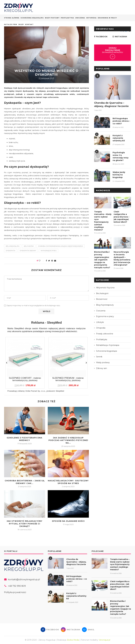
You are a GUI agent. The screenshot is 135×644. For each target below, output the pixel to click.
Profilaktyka (67, 18)
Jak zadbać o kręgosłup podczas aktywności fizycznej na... (68, 440)
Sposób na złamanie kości (68, 521)
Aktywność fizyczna (105, 288)
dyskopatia (11, 251)
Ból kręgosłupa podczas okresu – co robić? (121, 121)
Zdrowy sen (102, 368)
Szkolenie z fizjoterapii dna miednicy (25, 439)
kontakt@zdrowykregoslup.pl (24, 579)
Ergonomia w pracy (107, 18)
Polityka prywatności (15, 592)
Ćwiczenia (80, 18)
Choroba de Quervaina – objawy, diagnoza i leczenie (111, 105)
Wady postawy (52, 18)
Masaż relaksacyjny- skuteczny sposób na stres (68, 482)
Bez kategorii (102, 293)
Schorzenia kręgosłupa (32, 18)
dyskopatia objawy (28, 251)
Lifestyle (100, 322)
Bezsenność (102, 299)
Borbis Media (73, 640)
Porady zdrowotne (105, 334)
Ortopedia (91, 18)
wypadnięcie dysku (49, 251)
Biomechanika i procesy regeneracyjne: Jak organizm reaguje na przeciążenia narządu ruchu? (102, 260)
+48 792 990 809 (17, 586)
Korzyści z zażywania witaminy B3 (119, 138)
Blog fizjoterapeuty (46, 66)
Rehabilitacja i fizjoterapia (108, 345)
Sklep (21, 24)
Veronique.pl (105, 640)
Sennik (99, 357)
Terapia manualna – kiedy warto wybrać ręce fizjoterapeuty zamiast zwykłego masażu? (103, 221)
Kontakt (29, 24)
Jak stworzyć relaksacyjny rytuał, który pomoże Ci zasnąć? (25, 524)
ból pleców (29, 246)
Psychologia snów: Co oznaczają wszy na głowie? (120, 156)
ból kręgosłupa (13, 246)
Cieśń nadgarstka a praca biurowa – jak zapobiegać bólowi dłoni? (121, 217)
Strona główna (12, 18)
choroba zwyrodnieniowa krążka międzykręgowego (61, 246)
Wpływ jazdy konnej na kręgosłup (119, 175)
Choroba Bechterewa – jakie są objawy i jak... (25, 482)
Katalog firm (11, 24)
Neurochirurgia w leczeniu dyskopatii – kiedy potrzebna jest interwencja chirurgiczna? (122, 258)
